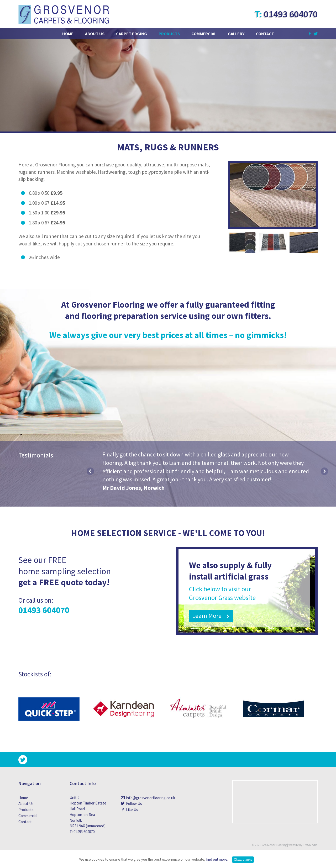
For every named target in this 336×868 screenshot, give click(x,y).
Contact (265, 34)
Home (68, 34)
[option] (207, 471)
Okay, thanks (243, 860)
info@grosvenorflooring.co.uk (145, 798)
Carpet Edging (132, 34)
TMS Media (310, 845)
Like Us (132, 810)
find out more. (217, 859)
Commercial (204, 34)
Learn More (207, 616)
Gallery (236, 34)
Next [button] (324, 471)
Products (169, 34)
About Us (95, 34)
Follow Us (134, 804)
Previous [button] (90, 471)
